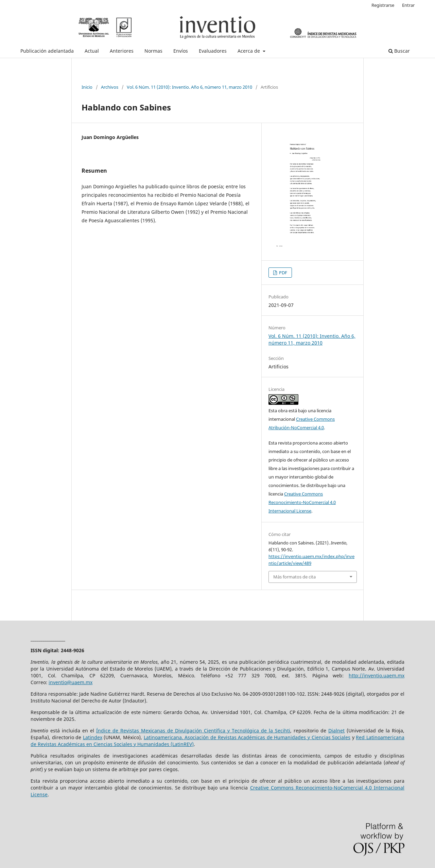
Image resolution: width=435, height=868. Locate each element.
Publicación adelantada (47, 51)
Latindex (93, 737)
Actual (92, 51)
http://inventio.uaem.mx (377, 675)
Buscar (399, 51)
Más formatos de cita (294, 577)
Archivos (110, 87)
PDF (283, 273)
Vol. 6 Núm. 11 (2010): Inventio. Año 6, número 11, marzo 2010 (189, 87)
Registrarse (383, 5)
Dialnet (336, 731)
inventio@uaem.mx (71, 682)
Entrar (408, 5)
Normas (153, 51)
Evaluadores (213, 51)
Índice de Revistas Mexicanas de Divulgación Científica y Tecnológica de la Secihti (193, 731)
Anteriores (122, 51)
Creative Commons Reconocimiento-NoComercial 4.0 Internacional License (302, 502)
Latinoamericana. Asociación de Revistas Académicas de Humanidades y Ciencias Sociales (247, 737)
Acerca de (249, 51)
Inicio (87, 87)
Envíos (181, 51)
